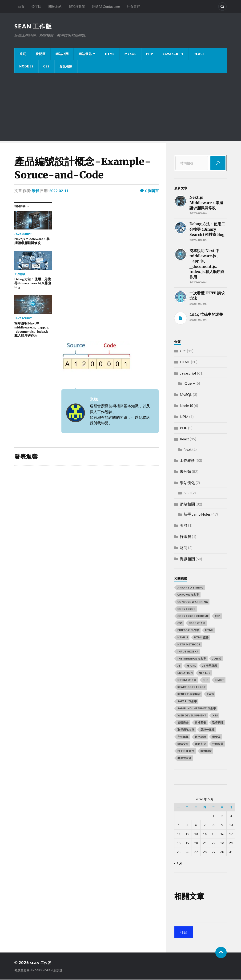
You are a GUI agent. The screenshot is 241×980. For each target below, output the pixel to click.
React (199, 54)
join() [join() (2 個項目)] (217, 659)
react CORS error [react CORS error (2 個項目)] (192, 687)
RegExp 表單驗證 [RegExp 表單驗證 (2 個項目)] (189, 694)
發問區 (36, 6)
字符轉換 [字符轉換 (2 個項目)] (183, 737)
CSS (46, 67)
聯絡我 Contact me (106, 6)
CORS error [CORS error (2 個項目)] (187, 609)
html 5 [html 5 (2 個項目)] (183, 638)
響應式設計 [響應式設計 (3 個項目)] (185, 758)
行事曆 (185, 537)
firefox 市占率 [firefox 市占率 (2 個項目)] (188, 630)
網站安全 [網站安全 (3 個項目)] (183, 744)
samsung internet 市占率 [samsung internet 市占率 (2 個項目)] (197, 709)
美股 (184, 526)
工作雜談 (187, 461)
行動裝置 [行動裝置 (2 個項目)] (218, 744)
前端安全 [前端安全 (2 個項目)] (183, 723)
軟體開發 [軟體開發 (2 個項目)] (206, 751)
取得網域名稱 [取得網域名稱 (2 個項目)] (186, 730)
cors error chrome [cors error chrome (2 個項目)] (193, 616)
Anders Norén (43, 971)
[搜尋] (218, 164)
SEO (187, 493)
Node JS (26, 67)
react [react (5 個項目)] (219, 680)
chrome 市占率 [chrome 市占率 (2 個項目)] (188, 595)
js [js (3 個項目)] (179, 666)
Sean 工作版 (34, 26)
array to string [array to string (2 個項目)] (191, 588)
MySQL (130, 54)
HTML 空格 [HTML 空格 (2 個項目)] (201, 638)
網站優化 (85, 54)
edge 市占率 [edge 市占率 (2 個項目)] (197, 623)
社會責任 (133, 6)
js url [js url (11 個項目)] (191, 666)
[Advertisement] (120, 108)
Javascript (188, 373)
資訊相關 (66, 67)
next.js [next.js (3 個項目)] (205, 673)
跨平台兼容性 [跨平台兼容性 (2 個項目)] (186, 751)
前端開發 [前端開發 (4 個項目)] (201, 723)
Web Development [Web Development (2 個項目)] (192, 716)
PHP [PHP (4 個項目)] (206, 680)
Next (188, 450)
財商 (184, 548)
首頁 (21, 6)
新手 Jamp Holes (197, 515)
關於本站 (55, 6)
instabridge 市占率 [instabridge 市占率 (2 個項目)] (192, 659)
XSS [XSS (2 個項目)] (215, 716)
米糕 (36, 191)
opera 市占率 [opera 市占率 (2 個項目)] (187, 680)
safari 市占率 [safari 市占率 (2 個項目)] (187, 702)
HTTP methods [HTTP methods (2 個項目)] (189, 645)
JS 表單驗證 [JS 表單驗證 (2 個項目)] (210, 666)
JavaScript (173, 54)
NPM (184, 417)
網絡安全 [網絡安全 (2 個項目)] (201, 744)
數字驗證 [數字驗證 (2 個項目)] (201, 737)
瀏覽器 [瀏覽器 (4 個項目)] (217, 737)
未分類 (185, 472)
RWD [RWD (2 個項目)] (210, 694)
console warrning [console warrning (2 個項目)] (193, 602)
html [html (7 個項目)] (209, 630)
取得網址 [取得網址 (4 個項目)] (218, 723)
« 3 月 (178, 864)
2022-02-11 (59, 191)
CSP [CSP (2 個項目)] (218, 616)
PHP (150, 54)
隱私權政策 (77, 6)
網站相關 (62, 54)
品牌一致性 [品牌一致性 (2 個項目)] (208, 730)
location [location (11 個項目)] (185, 673)
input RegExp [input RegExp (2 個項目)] (188, 652)
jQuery (189, 384)
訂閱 (184, 933)
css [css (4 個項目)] (180, 623)
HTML (110, 54)
